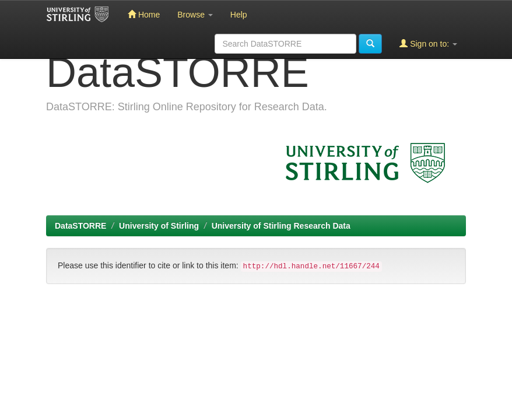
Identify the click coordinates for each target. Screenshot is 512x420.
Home (144, 14)
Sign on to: (428, 43)
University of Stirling (159, 226)
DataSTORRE (80, 226)
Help (239, 15)
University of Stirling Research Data (281, 226)
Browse (195, 15)
